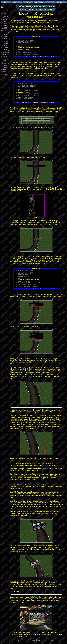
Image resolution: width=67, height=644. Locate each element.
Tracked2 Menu (36, 640)
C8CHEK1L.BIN (28, 369)
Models (5, 25)
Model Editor (44, 23)
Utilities (5, 69)
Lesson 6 (5, 44)
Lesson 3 (5, 38)
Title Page (6, 33)
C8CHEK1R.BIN (24, 376)
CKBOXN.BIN (46, 494)
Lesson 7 (5, 45)
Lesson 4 (5, 40)
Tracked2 (6, 27)
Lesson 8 (5, 47)
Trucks (5, 67)
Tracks (5, 66)
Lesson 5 (5, 42)
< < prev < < (20, 640)
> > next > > (53, 640)
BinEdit (5, 20)
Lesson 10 (6, 51)
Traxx (4, 18)
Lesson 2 (5, 36)
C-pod (5, 71)
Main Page (6, 16)
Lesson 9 (5, 49)
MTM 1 (5, 75)
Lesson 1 (5, 34)
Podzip (5, 73)
